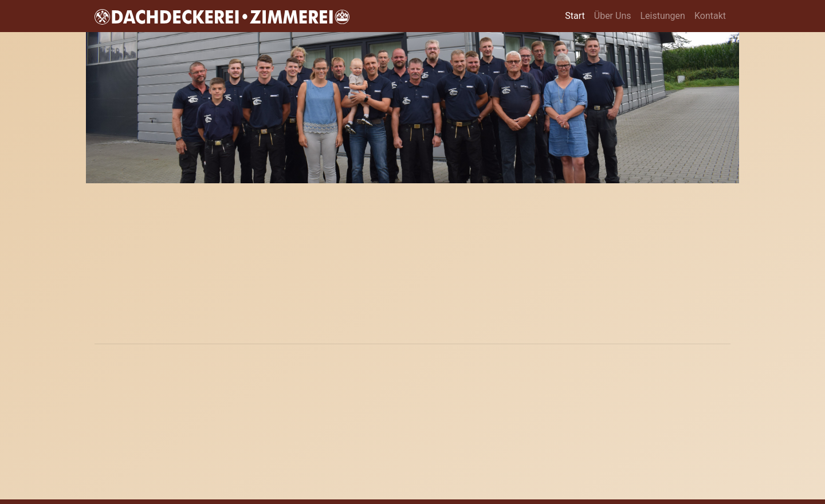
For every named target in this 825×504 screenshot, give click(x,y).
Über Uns (613, 16)
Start (577, 15)
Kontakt (710, 16)
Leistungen (662, 16)
